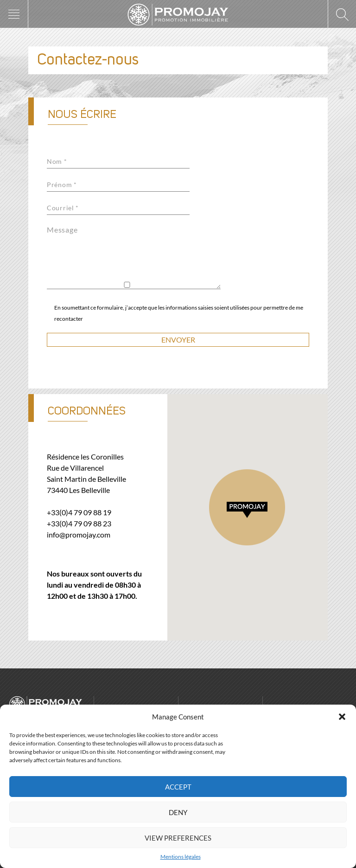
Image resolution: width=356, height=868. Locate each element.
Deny (178, 812)
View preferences (178, 838)
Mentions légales (181, 857)
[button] (342, 717)
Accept (178, 787)
